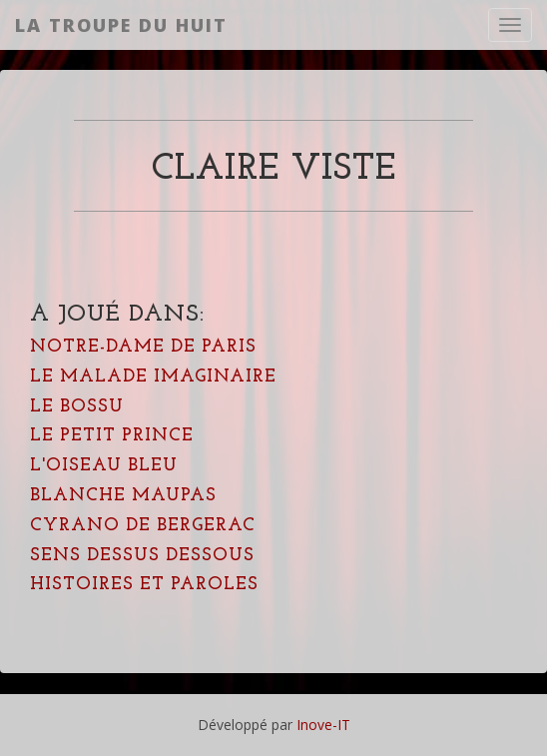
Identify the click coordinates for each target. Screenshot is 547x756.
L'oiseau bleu (104, 466)
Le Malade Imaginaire (153, 377)
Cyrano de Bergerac (143, 526)
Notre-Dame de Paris (143, 347)
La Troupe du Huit (121, 25)
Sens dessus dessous (142, 556)
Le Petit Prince (112, 436)
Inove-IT (323, 725)
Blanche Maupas (123, 496)
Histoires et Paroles (144, 585)
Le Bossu (77, 407)
